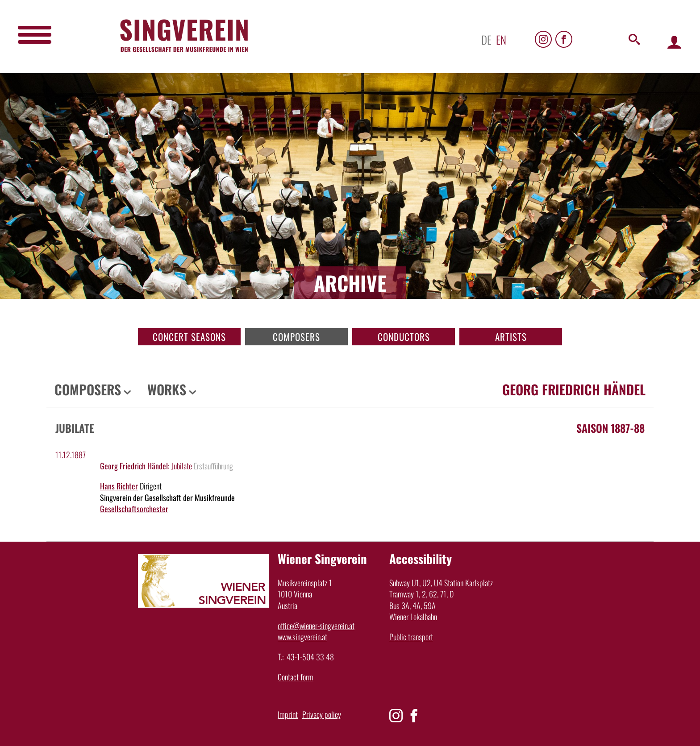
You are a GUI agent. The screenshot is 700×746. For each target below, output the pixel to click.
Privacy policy (322, 714)
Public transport (411, 637)
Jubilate (182, 466)
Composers (296, 337)
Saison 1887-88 (610, 428)
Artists (511, 337)
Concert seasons (189, 337)
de (486, 39)
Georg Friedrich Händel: (135, 466)
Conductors (404, 337)
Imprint (288, 714)
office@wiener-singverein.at (316, 626)
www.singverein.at (302, 637)
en (501, 39)
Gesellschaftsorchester (134, 509)
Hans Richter (119, 486)
